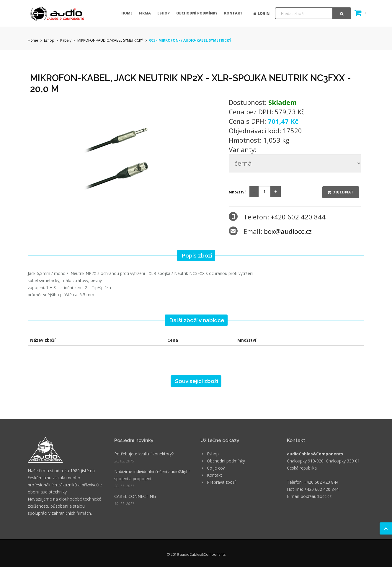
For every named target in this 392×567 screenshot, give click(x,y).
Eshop (164, 13)
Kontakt (233, 13)
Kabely (66, 40)
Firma (145, 13)
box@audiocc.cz (288, 231)
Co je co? (216, 468)
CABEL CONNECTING (135, 496)
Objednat (341, 192)
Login (262, 13)
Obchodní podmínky (197, 13)
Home (127, 13)
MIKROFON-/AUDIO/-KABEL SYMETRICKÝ (110, 40)
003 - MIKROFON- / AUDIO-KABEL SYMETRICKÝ (190, 40)
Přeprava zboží (221, 482)
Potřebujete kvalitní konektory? (144, 454)
